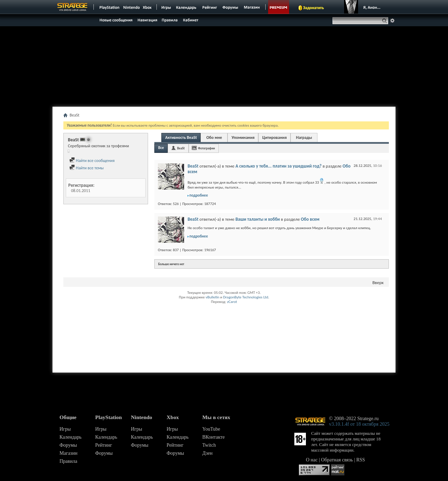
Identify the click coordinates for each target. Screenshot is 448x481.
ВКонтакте (213, 437)
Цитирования (274, 137)
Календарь (71, 437)
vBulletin (212, 297)
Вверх (378, 282)
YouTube (211, 429)
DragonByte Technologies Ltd (246, 297)
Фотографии (206, 148)
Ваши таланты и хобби (258, 219)
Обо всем (310, 219)
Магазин (68, 453)
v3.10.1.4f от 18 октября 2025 (359, 424)
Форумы (68, 445)
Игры (65, 429)
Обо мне (214, 137)
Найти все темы (86, 168)
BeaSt (181, 148)
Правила (68, 461)
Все (161, 148)
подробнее (199, 195)
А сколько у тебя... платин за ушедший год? (279, 166)
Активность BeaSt (181, 137)
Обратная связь (337, 460)
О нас (312, 460)
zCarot (232, 302)
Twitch (209, 445)
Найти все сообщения (92, 161)
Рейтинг (104, 445)
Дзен (207, 453)
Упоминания (243, 137)
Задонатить (313, 8)
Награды (304, 137)
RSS (361, 460)
